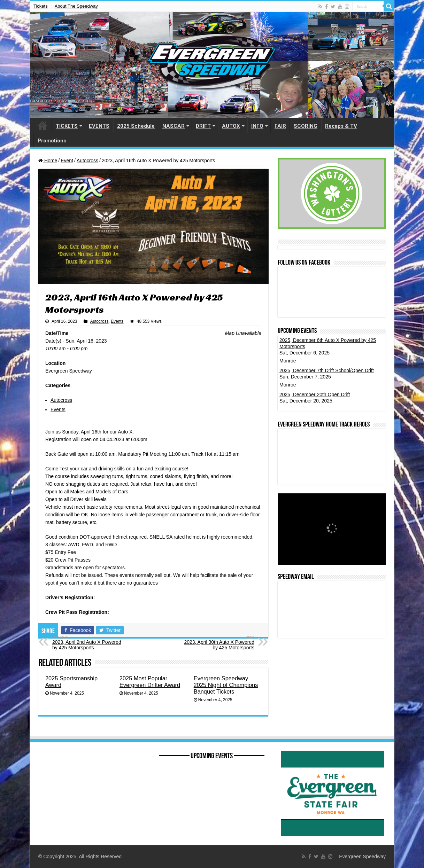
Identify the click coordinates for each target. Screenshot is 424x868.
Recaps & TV (341, 126)
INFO (257, 126)
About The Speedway (76, 6)
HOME (43, 125)
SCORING (306, 126)
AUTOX (231, 126)
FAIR (280, 126)
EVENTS (99, 126)
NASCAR (174, 126)
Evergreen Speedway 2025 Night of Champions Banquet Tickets (226, 685)
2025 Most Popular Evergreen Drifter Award (150, 682)
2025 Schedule (136, 126)
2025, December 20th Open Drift (315, 394)
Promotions (52, 141)
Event (67, 161)
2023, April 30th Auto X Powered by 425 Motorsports (219, 643)
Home (48, 161)
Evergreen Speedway (69, 371)
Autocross (87, 161)
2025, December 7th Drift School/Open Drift (327, 370)
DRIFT (203, 126)
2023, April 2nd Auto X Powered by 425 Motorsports (88, 643)
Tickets (41, 6)
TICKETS (67, 126)
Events (117, 321)
